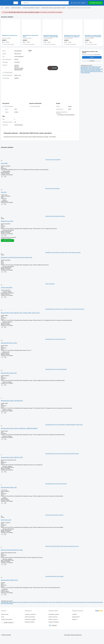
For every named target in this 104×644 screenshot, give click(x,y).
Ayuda (3, 616)
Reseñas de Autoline (30, 621)
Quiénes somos (5, 613)
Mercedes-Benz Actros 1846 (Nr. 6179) (12, 456)
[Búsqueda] (22, 3)
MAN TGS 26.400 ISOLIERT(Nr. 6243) (12, 549)
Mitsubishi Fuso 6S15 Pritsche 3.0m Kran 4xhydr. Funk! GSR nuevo (93, 36)
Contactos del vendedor (7, 618)
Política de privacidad (30, 616)
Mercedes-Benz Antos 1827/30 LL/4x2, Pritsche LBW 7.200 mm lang (20, 312)
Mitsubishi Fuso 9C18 (7, 220)
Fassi (16, 108)
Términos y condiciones (30, 613)
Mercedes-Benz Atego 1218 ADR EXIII (12, 399)
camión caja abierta (19, 57)
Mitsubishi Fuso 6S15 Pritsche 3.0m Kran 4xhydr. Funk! (17, 256)
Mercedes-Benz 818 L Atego (9, 342)
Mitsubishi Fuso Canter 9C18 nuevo (30, 36)
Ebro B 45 (4, 191)
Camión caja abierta (7, 286)
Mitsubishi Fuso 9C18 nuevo (10, 35)
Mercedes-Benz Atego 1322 (9, 486)
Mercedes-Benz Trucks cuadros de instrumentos (92, 70)
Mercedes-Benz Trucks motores (88, 69)
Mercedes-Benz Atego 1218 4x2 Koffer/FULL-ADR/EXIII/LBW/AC (19, 427)
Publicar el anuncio (7, 239)
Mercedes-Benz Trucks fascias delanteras (91, 71)
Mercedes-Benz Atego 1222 (9, 372)
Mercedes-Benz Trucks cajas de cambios (90, 68)
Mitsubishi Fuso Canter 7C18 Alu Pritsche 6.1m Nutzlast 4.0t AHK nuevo (72, 36)
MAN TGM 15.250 (6, 519)
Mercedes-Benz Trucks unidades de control (91, 67)
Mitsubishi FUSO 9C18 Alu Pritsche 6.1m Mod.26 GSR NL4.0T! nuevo (51, 36)
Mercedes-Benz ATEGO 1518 (9, 579)
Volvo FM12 (4, 162)
